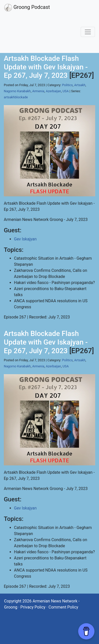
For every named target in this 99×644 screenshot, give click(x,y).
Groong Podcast (27, 8)
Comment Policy (63, 607)
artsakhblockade (16, 97)
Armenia (38, 91)
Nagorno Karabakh (17, 91)
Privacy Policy (33, 607)
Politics (67, 85)
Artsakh (80, 85)
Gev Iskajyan (25, 239)
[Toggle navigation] (88, 32)
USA (65, 91)
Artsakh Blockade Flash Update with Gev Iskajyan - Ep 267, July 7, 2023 (46, 67)
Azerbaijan (53, 91)
